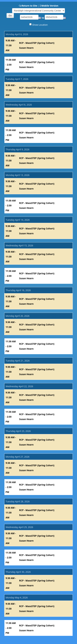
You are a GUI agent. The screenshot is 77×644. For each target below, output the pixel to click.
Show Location (40, 25)
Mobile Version (50, 6)
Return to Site (29, 6)
